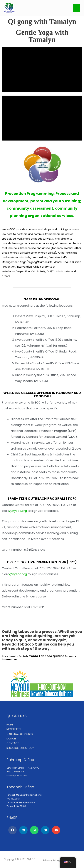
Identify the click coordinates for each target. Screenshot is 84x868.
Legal (59, 861)
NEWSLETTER (14, 729)
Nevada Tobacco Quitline (45, 656)
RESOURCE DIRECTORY (20, 748)
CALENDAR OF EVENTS (20, 734)
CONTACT (13, 743)
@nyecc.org (18, 511)
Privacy (47, 861)
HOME (10, 725)
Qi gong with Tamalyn (42, 21)
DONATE (11, 739)
